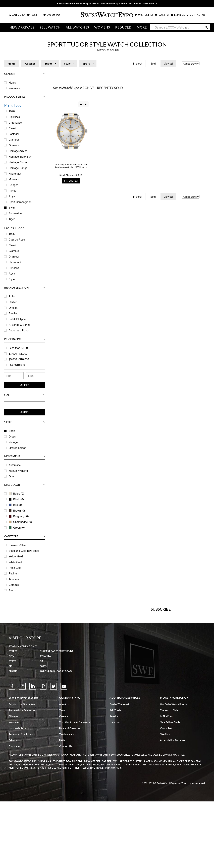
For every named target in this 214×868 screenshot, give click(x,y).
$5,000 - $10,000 (19, 359)
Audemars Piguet (19, 331)
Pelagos (14, 185)
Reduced (123, 27)
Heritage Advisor (18, 151)
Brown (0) (17, 511)
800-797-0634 (65, 738)
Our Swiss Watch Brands (174, 771)
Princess (14, 268)
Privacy (13, 807)
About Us (64, 771)
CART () (162, 15)
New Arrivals (22, 27)
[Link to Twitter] (53, 753)
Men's (12, 83)
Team (62, 777)
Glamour (14, 140)
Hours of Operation (70, 795)
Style (12, 208)
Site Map (165, 801)
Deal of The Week (119, 771)
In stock (138, 64)
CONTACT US (196, 15)
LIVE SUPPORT (53, 15)
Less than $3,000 (19, 348)
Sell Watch (50, 27)
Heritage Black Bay (20, 157)
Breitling (14, 313)
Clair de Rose (17, 240)
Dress (12, 437)
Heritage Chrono (18, 162)
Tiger (12, 219)
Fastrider (14, 134)
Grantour (14, 145)
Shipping (13, 783)
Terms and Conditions (21, 801)
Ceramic (14, 585)
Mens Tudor (14, 105)
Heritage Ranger (18, 168)
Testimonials (66, 801)
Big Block (14, 117)
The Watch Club (169, 777)
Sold (153, 64)
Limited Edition (17, 448)
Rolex (12, 296)
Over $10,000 (17, 365)
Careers (64, 783)
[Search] (180, 27)
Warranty (14, 789)
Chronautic (15, 123)
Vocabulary (166, 795)
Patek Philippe (17, 319)
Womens (102, 27)
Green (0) (17, 528)
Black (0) (16, 499)
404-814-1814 (29, 15)
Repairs (114, 783)
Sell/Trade (115, 777)
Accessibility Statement (173, 807)
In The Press (167, 783)
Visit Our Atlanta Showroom (75, 789)
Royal (12, 196)
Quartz (13, 476)
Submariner (16, 213)
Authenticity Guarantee (22, 777)
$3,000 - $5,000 (18, 354)
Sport (12, 431)
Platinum (14, 574)
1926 (12, 111)
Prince (12, 191)
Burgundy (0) (19, 516)
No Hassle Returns (19, 795)
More (142, 27)
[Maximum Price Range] (36, 376)
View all (168, 64)
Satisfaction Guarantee (22, 771)
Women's (14, 88)
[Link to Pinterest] (43, 753)
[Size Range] (25, 404)
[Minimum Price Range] (14, 376)
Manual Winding (18, 471)
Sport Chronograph (20, 202)
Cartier (13, 302)
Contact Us (66, 813)
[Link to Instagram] (22, 753)
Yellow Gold (16, 557)
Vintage (13, 442)
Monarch (14, 179)
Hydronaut (15, 174)
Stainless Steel (18, 545)
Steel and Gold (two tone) (24, 551)
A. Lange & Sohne (20, 325)
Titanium (14, 579)
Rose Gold (15, 568)
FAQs (62, 807)
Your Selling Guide (170, 789)
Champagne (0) (20, 522)
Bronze (13, 591)
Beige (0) (16, 494)
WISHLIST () (144, 15)
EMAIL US (178, 15)
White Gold (15, 562)
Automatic (15, 465)
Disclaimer (15, 813)
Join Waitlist (71, 181)
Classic (13, 128)
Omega (13, 308)
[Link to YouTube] (64, 753)
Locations (115, 789)
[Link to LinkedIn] (33, 753)
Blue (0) (16, 505)
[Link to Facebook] (12, 753)
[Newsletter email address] (123, 659)
